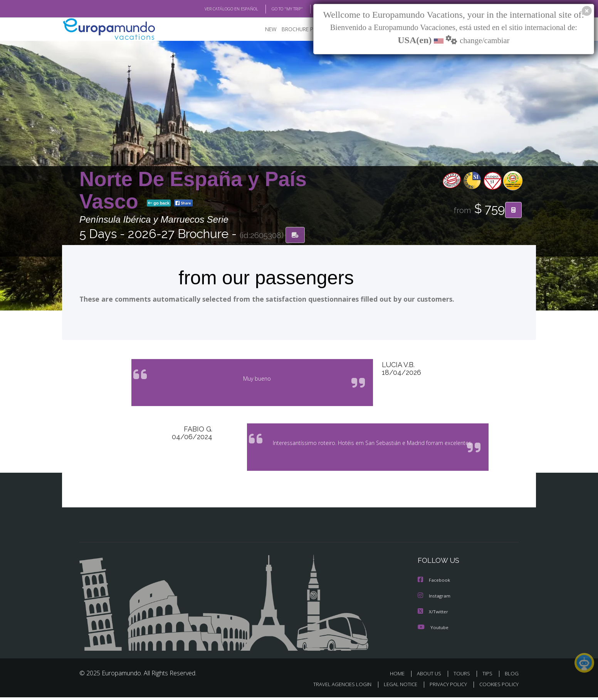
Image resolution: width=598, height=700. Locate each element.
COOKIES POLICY (497, 687)
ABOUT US (431, 676)
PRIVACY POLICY (445, 687)
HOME (400, 676)
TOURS (463, 676)
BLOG (312, 9)
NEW (263, 29)
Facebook (434, 583)
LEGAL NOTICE (395, 687)
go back (159, 203)
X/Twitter (433, 614)
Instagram (434, 599)
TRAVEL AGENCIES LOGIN (335, 687)
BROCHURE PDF (295, 29)
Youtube (433, 630)
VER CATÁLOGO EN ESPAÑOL (214, 9)
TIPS (488, 676)
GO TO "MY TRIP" (275, 9)
